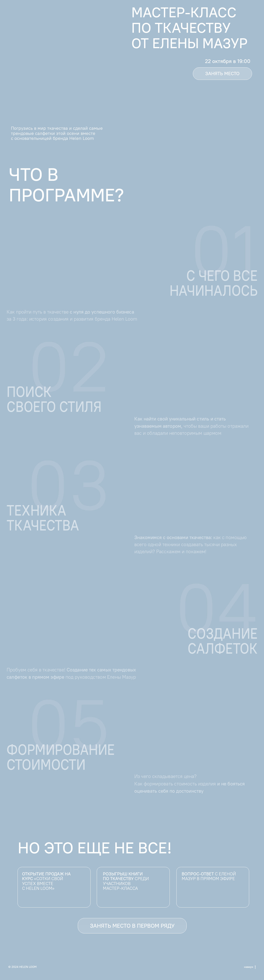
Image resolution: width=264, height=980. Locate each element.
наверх (250, 967)
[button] (222, 74)
